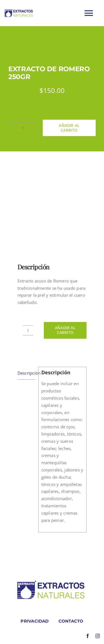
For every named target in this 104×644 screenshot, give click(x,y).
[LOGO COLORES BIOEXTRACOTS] (51, 582)
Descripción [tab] (26, 373)
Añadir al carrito (69, 128)
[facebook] (88, 636)
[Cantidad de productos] (23, 128)
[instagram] (98, 636)
